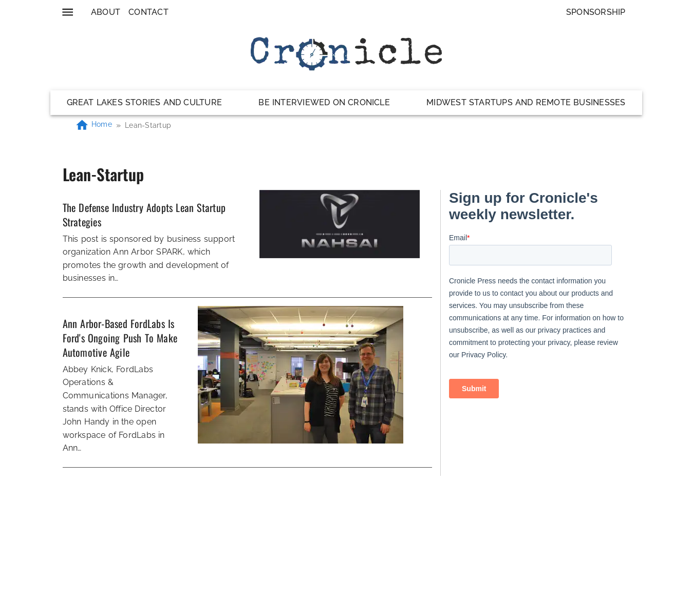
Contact (148, 12)
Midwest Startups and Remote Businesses (526, 102)
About (106, 12)
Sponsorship (596, 12)
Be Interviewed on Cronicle (324, 102)
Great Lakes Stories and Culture (145, 102)
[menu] (68, 12)
